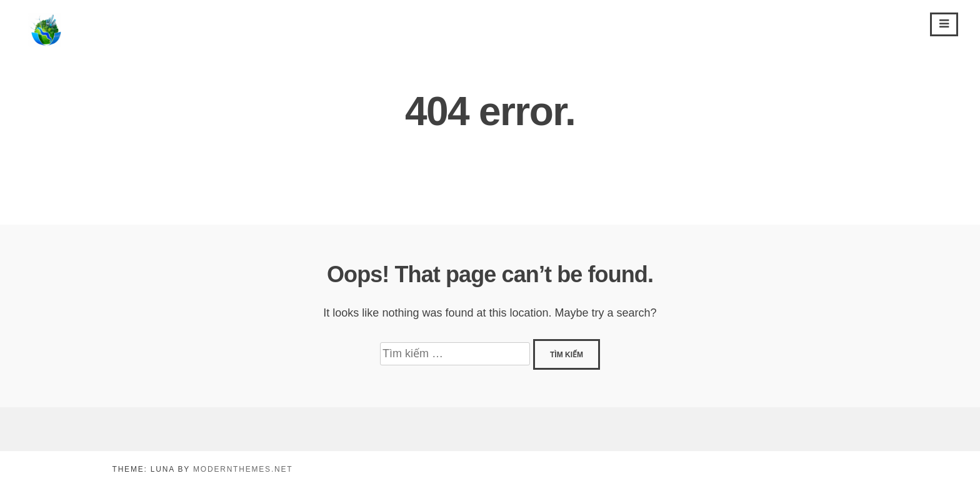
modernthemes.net (243, 469)
